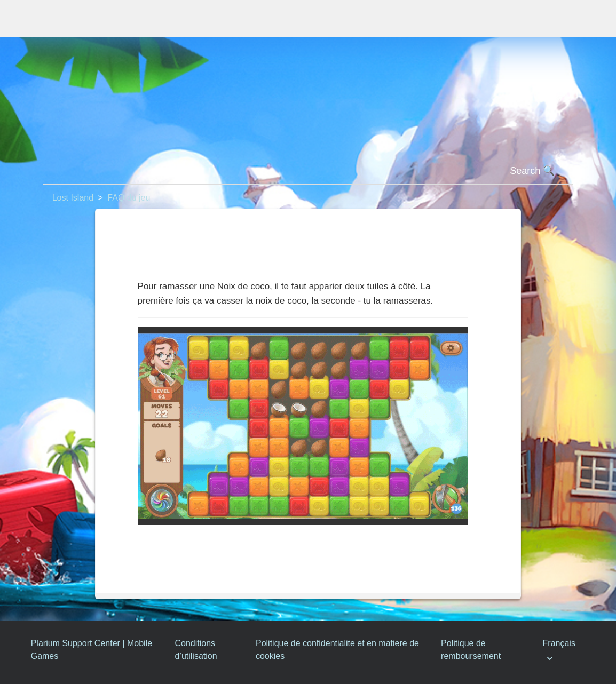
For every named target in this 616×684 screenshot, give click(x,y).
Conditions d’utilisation (196, 650)
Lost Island (73, 198)
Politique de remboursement (471, 650)
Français (559, 643)
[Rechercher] (308, 171)
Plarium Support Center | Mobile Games (92, 650)
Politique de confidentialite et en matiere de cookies (337, 650)
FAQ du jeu (129, 198)
